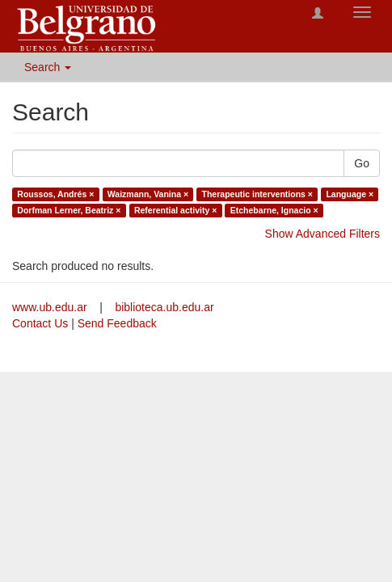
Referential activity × (175, 210)
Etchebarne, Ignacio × (274, 210)
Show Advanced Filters (322, 234)
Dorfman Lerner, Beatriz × (69, 210)
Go (362, 163)
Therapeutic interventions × (257, 194)
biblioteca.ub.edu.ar (164, 307)
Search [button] (48, 67)
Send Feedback (117, 323)
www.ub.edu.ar (51, 307)
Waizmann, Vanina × (148, 194)
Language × (350, 194)
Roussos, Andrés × (55, 194)
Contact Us (40, 323)
